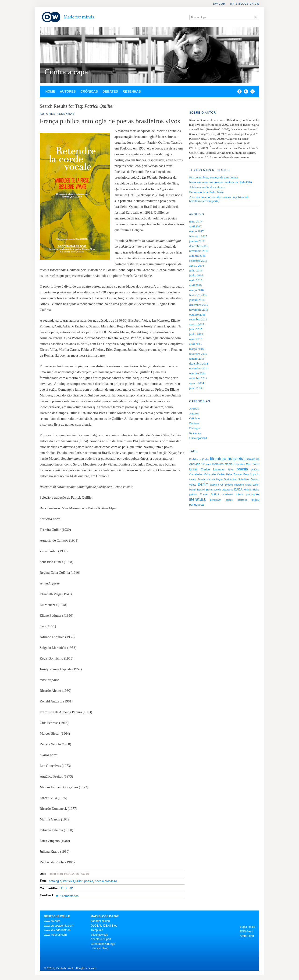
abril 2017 (195, 226)
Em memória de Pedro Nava (206, 192)
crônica (207, 474)
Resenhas (132, 91)
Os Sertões (227, 485)
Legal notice (247, 927)
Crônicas (89, 91)
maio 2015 (196, 339)
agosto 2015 (197, 324)
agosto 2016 (197, 266)
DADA (238, 490)
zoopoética (239, 464)
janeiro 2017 (197, 241)
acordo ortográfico (223, 490)
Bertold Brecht (205, 490)
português (253, 494)
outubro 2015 (197, 315)
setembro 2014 (198, 378)
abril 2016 (195, 285)
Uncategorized (198, 438)
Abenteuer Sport (101, 939)
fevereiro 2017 (198, 236)
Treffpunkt (97, 930)
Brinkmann (216, 500)
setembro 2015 (198, 319)
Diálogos (195, 428)
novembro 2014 (199, 368)
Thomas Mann (241, 474)
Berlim (203, 484)
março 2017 (196, 231)
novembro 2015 (199, 310)
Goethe (228, 479)
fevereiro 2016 (198, 295)
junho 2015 (196, 334)
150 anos (206, 464)
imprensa (239, 485)
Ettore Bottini (209, 494)
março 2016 (196, 290)
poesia (89, 881)
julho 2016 (196, 270)
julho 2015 (196, 329)
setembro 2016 (198, 261)
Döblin (256, 464)
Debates (110, 91)
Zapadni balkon (100, 921)
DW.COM (219, 4)
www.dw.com (52, 921)
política (193, 495)
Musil (249, 464)
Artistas (194, 408)
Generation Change (103, 944)
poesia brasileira (106, 881)
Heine (229, 474)
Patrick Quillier (73, 881)
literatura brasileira (227, 459)
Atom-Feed (247, 936)
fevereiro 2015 (198, 354)
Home (50, 91)
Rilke (231, 470)
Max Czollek (218, 474)
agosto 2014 (197, 383)
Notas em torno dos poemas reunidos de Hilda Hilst (221, 182)
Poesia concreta (206, 479)
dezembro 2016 (199, 246)
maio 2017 (196, 221)
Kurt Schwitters (241, 479)
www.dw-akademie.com (59, 926)
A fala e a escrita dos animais (207, 187)
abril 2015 (195, 344)
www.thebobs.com (55, 935)
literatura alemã (222, 464)
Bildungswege (99, 935)
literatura (197, 499)
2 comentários (69, 896)
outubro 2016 (197, 256)
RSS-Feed (246, 931)
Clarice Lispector (213, 469)
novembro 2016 (199, 251)
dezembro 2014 (199, 363)
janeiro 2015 (197, 359)
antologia (55, 881)
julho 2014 (196, 388)
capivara (214, 485)
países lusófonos (236, 500)
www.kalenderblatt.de (57, 930)
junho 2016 (196, 275)
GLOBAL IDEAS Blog (104, 926)
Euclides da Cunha (199, 459)
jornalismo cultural (233, 495)
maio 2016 (196, 280)
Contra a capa (66, 72)
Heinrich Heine (251, 490)
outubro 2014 (197, 373)
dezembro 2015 (199, 305)
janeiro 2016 (197, 300)
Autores (68, 91)
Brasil (193, 469)
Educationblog (100, 948)
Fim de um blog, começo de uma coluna (214, 177)
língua (219, 479)
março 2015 (196, 349)
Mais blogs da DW (245, 4)
